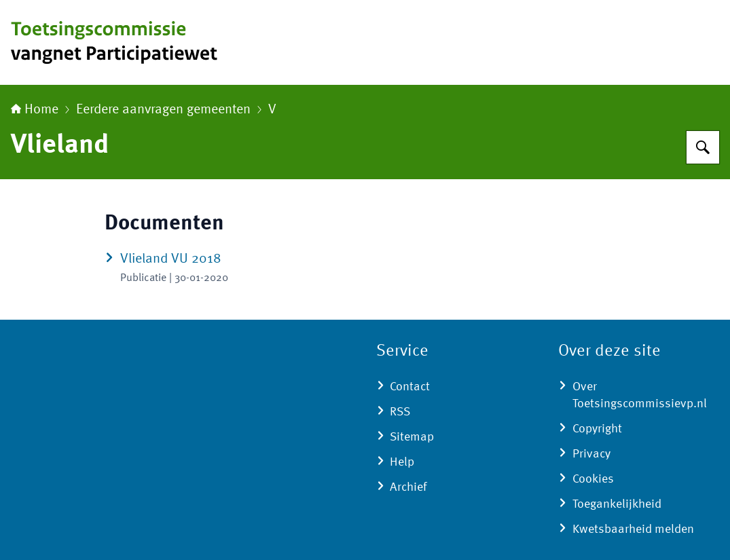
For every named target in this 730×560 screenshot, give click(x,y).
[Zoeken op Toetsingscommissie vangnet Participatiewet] (703, 147)
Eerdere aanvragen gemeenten (163, 110)
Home (35, 110)
